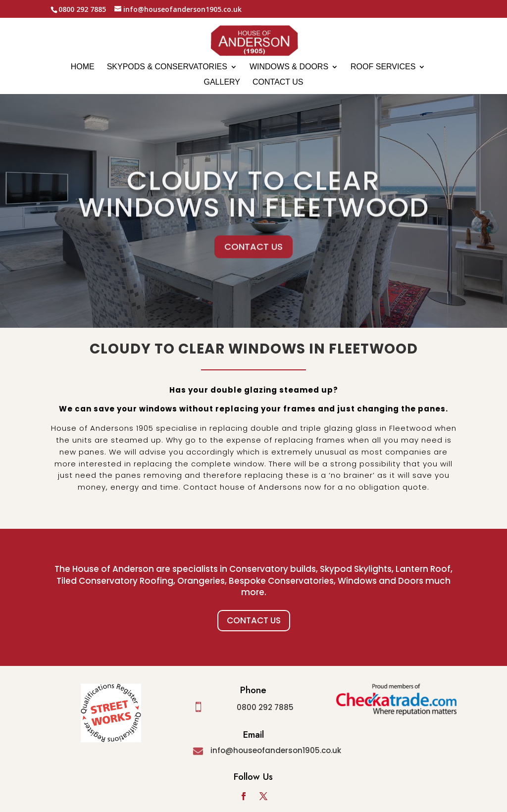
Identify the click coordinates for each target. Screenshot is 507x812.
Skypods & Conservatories (167, 67)
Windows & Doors (289, 67)
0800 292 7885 (265, 707)
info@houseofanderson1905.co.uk (276, 750)
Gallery (222, 82)
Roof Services (383, 67)
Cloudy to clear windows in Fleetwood (254, 208)
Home (83, 67)
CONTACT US (253, 261)
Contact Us (254, 620)
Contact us (278, 82)
